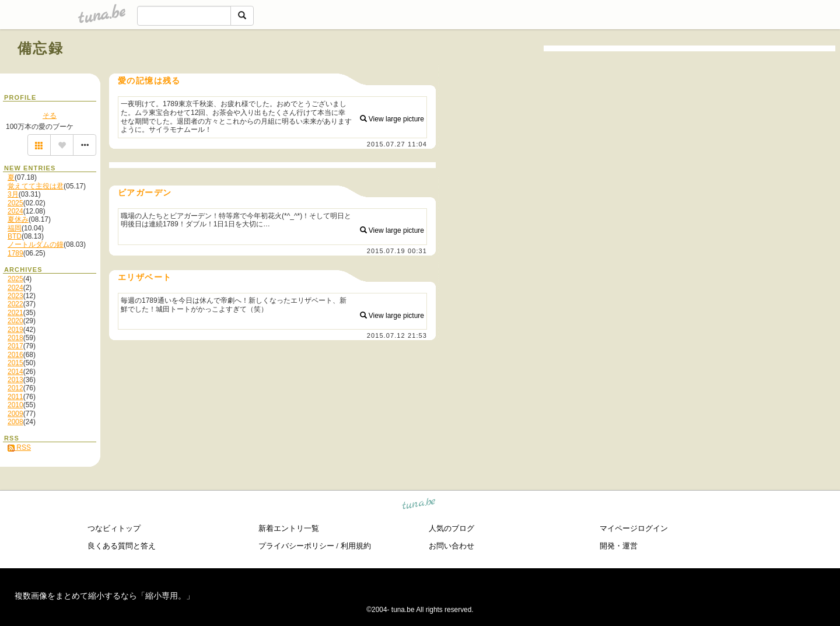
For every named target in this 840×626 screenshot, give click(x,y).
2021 (15, 313)
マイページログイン (634, 528)
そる (50, 116)
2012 (15, 388)
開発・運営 (619, 546)
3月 (13, 194)
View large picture (392, 119)
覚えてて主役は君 (36, 186)
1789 (15, 253)
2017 (15, 346)
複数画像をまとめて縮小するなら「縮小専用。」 (104, 596)
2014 (15, 372)
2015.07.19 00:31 (397, 251)
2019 (15, 330)
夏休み (18, 219)
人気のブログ (452, 528)
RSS (19, 447)
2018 (15, 338)
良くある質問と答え (122, 546)
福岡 (15, 228)
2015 (15, 363)
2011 (15, 397)
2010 (15, 405)
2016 (15, 355)
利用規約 (356, 546)
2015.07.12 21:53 (397, 335)
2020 (15, 321)
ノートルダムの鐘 (36, 244)
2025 (15, 203)
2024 (15, 211)
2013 (15, 380)
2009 (15, 414)
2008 (15, 422)
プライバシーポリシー (296, 546)
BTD (15, 236)
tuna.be (419, 505)
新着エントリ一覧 (289, 528)
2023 (15, 296)
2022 (15, 304)
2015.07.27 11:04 (397, 144)
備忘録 (41, 48)
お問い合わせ (452, 546)
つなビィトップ (114, 528)
